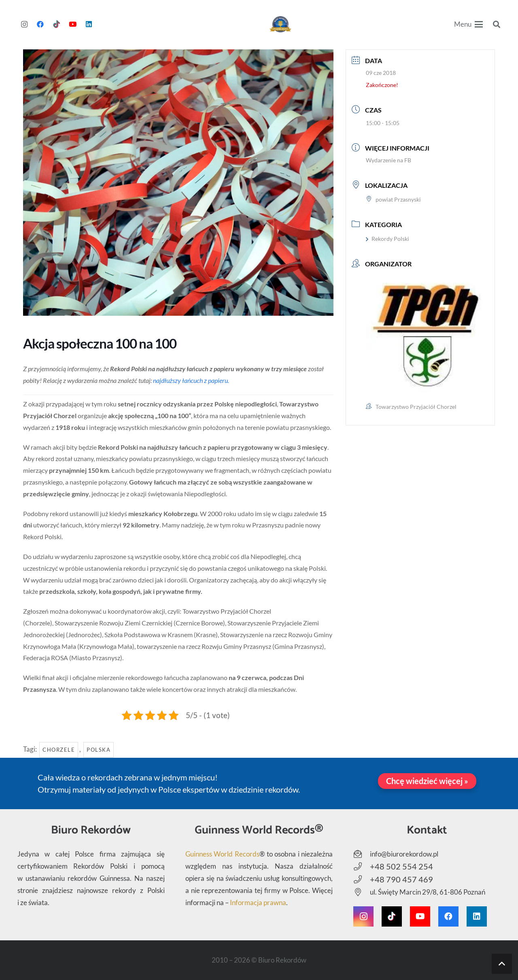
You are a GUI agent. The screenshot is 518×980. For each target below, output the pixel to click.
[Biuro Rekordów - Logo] (281, 24)
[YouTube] (73, 24)
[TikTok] (57, 24)
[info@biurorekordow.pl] (362, 854)
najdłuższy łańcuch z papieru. (191, 380)
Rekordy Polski (387, 239)
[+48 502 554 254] (362, 867)
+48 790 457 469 (401, 879)
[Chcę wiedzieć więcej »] (427, 781)
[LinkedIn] (89, 24)
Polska (99, 750)
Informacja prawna (258, 902)
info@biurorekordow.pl (404, 854)
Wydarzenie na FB (388, 160)
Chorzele (59, 750)
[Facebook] (40, 24)
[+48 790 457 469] (362, 880)
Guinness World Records (222, 854)
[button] (468, 24)
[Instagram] (24, 24)
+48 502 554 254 (401, 866)
